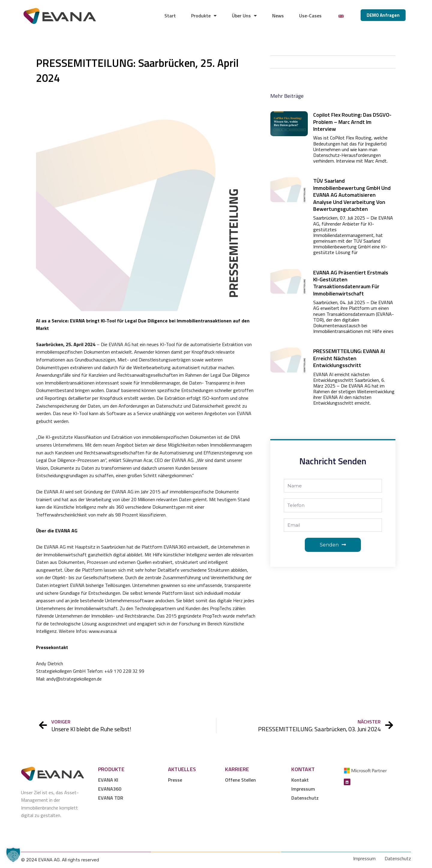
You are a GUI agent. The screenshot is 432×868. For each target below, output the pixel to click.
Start (170, 16)
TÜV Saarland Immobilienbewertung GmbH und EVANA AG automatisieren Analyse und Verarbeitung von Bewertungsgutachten (352, 195)
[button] (13, 855)
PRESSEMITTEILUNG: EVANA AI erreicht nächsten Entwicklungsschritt (349, 358)
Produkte (204, 16)
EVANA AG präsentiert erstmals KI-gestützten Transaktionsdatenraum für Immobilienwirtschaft (351, 283)
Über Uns (244, 16)
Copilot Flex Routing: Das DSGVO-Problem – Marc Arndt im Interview (352, 122)
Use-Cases (310, 16)
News (278, 16)
